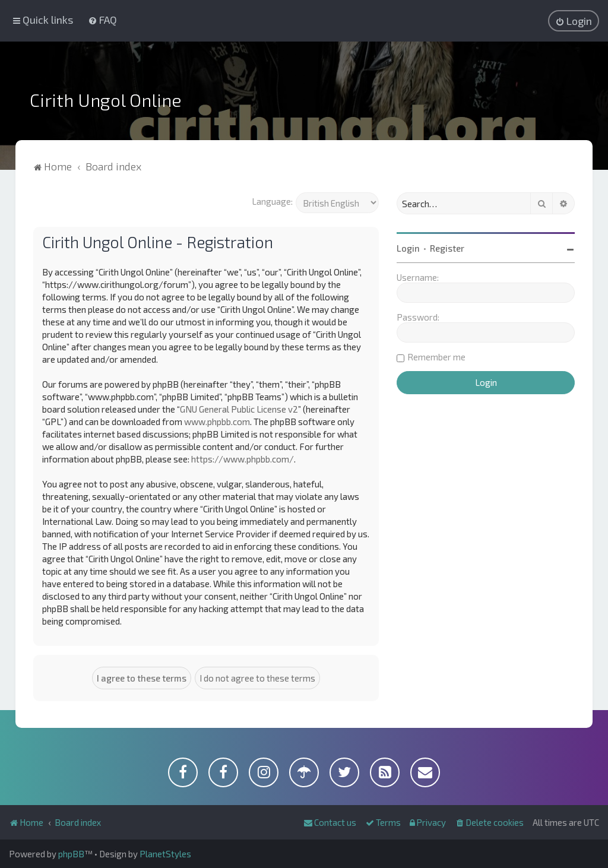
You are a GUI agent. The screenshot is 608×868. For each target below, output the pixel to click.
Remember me (436, 357)
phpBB (71, 854)
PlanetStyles (165, 854)
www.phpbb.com (217, 422)
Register (447, 248)
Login (408, 248)
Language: (272, 201)
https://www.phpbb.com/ (243, 459)
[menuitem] (102, 20)
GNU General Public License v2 (239, 409)
